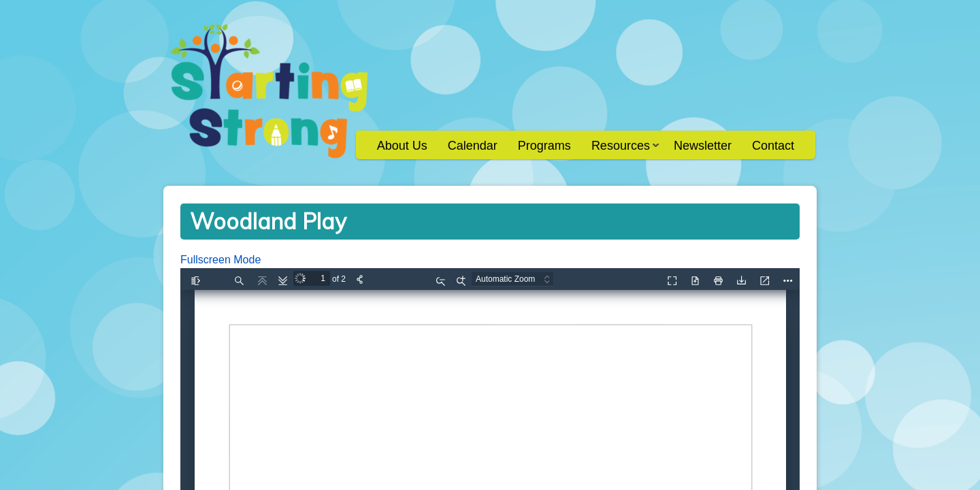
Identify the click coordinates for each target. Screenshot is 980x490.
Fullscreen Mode (220, 260)
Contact (773, 146)
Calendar (473, 146)
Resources (620, 150)
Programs (544, 146)
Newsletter (703, 146)
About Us (402, 146)
